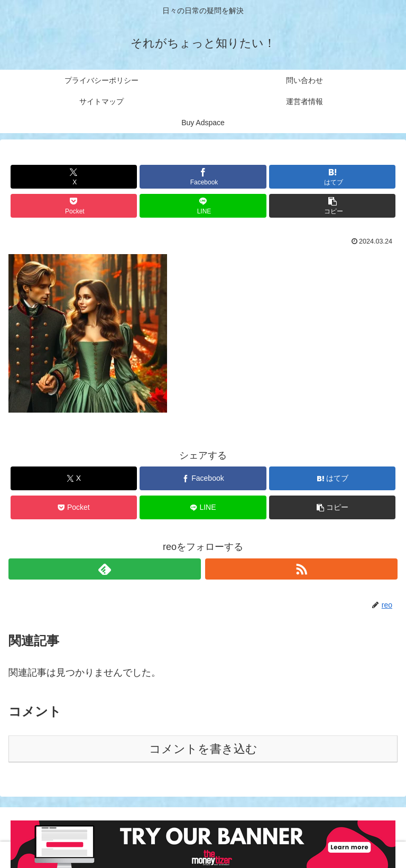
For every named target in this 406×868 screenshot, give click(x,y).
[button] (332, 206)
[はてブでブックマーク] (332, 177)
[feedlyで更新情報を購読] (105, 569)
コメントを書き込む (203, 749)
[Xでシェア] (74, 177)
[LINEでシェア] (203, 206)
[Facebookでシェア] (203, 177)
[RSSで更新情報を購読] (301, 569)
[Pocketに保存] (74, 206)
